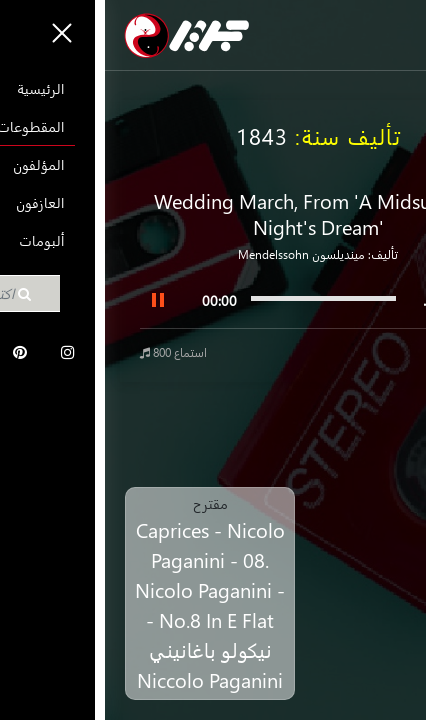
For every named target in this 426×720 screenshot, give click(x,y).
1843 (157, 136)
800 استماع (68, 352)
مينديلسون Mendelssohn (196, 254)
